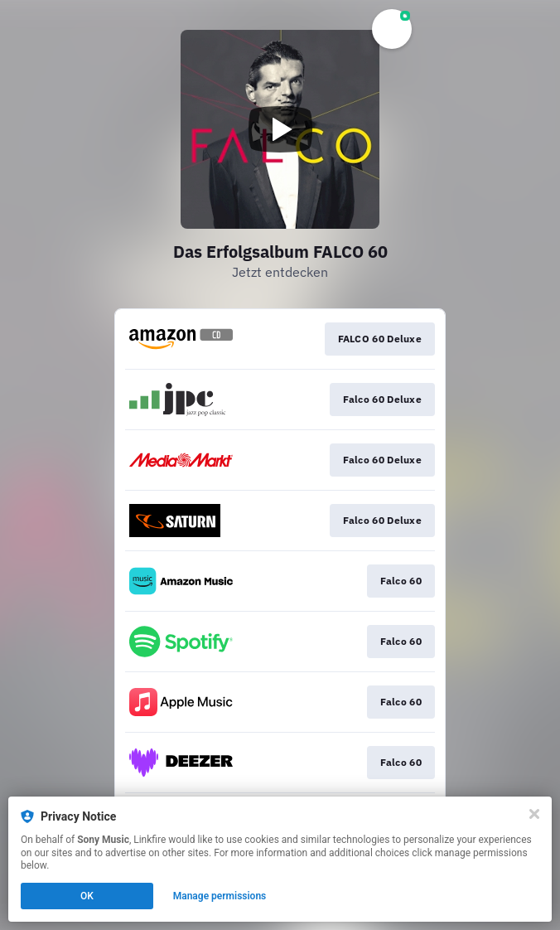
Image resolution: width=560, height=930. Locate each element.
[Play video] (280, 129)
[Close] (534, 814)
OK (87, 896)
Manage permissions (220, 896)
